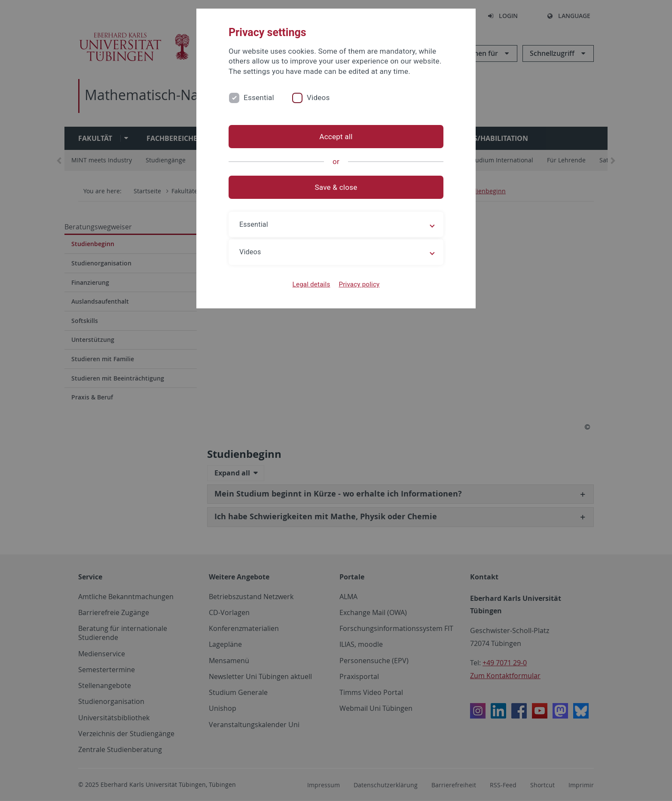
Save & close (336, 187)
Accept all (336, 137)
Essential (259, 97)
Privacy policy (359, 284)
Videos (318, 97)
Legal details (312, 284)
